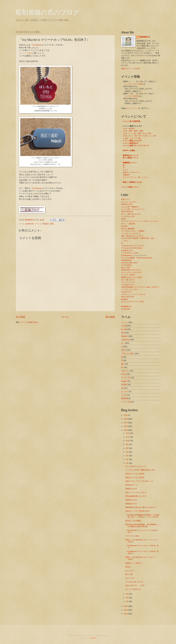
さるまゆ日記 (126, 265)
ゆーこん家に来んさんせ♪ (131, 214)
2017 (126, 423)
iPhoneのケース (131, 485)
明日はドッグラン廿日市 (135, 477)
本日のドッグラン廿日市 (135, 474)
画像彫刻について (130, 163)
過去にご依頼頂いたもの (132, 182)
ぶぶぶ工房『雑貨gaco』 (131, 207)
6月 (127, 456)
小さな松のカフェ (128, 285)
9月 (127, 444)
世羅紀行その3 (131, 489)
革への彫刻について (131, 158)
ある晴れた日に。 (128, 250)
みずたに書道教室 (128, 229)
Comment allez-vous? (130, 263)
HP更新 (124, 385)
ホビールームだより (129, 202)
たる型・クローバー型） (132, 138)
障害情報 (125, 398)
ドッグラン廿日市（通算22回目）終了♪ (141, 470)
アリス (125, 170)
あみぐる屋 (125, 267)
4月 (127, 463)
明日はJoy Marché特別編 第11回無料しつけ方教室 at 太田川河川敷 (142, 525)
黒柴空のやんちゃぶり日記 (131, 277)
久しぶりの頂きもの (133, 589)
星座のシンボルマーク (131, 172)
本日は (128, 567)
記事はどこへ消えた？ (134, 563)
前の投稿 (110, 317)
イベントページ (132, 108)
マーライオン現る (132, 536)
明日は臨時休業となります (136, 496)
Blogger (124, 381)
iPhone (124, 374)
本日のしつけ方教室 (133, 521)
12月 (128, 433)
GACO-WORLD (127, 211)
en (122, 243)
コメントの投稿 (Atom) (29, 322)
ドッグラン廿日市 (131, 96)
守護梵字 (126, 175)
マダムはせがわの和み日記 (131, 248)
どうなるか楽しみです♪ (134, 582)
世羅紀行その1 (131, 504)
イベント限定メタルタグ (132, 141)
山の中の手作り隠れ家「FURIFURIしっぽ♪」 (139, 238)
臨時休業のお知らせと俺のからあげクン (141, 507)
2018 (126, 419)
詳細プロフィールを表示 (131, 69)
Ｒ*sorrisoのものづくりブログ (133, 246)
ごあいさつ (125, 371)
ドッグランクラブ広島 (133, 84)
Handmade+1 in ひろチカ (131, 270)
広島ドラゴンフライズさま (136, 492)
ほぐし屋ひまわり (128, 280)
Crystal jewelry (127, 255)
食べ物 (124, 329)
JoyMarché (29, 224)
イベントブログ (26, 53)
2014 (126, 606)
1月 (127, 601)
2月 (127, 598)
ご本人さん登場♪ (128, 354)
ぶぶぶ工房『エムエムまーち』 (133, 209)
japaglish (125, 299)
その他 (124, 326)
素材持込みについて (131, 155)
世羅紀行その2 (131, 500)
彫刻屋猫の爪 (30, 220)
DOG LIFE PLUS (128, 297)
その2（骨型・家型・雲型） (134, 131)
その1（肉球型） (129, 129)
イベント (38, 224)
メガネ (124, 395)
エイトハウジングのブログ (131, 272)
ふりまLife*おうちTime (130, 253)
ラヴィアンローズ (128, 282)
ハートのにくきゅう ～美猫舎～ (133, 231)
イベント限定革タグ (131, 143)
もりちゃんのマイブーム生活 (132, 302)
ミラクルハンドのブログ (131, 233)
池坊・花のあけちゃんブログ (132, 236)
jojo (122, 388)
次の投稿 (20, 317)
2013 (126, 610)
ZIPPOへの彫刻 (129, 150)
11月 (128, 437)
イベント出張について (130, 187)
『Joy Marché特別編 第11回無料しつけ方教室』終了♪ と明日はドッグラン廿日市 (142, 516)
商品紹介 (46, 224)
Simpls (124, 219)
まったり (125, 391)
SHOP (124, 350)
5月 (127, 459)
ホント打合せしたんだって (136, 466)
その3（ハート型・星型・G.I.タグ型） (138, 133)
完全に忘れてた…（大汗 (135, 585)
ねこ (123, 343)
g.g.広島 (124, 226)
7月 (127, 452)
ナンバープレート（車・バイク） (136, 177)
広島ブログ (125, 199)
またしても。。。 (132, 578)
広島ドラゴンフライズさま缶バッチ (139, 481)
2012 (126, 614)
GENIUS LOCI (127, 204)
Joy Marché (37, 45)
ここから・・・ (127, 241)
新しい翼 (129, 574)
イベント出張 (126, 402)
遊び (123, 364)
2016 (126, 426)
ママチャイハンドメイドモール (133, 294)
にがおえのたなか (128, 216)
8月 (127, 448)
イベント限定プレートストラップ (136, 146)
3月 (127, 594)
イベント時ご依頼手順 (131, 121)
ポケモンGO (126, 378)
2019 (126, 415)
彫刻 (52, 224)
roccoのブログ (127, 292)
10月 (128, 441)
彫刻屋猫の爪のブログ (48, 13)
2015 (126, 430)
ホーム (65, 317)
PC (122, 367)
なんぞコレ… (131, 571)
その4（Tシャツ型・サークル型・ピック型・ (140, 136)
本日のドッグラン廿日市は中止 (137, 511)
